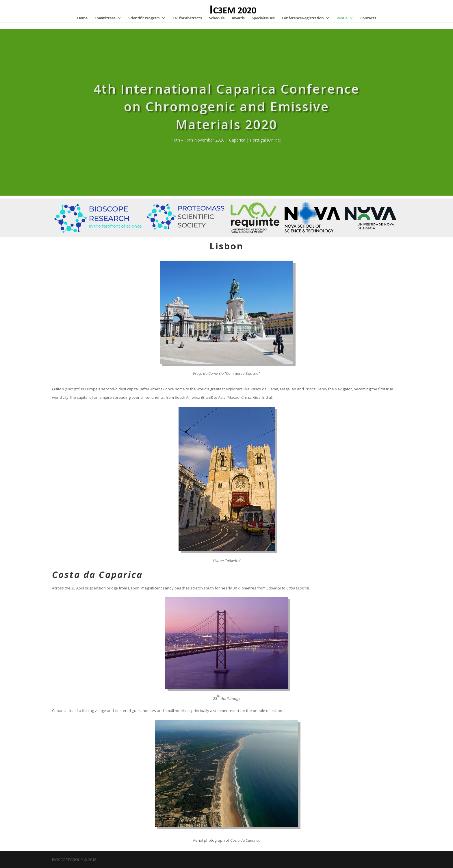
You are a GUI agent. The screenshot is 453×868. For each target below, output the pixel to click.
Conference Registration (303, 18)
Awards (238, 18)
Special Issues (263, 18)
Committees (105, 18)
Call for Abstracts (187, 18)
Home (82, 18)
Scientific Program (144, 18)
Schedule (217, 18)
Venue (342, 18)
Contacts (368, 18)
